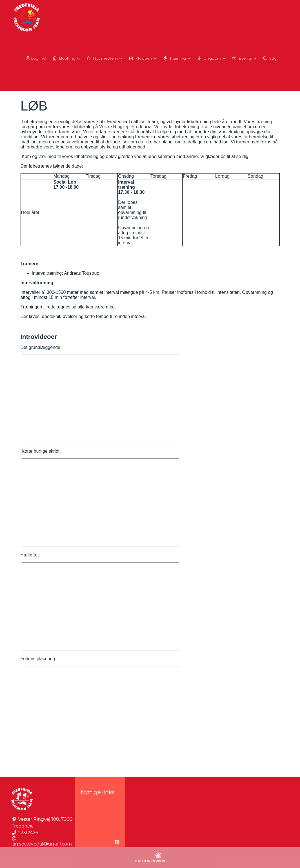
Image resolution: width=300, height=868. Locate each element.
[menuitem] (36, 58)
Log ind (35, 58)
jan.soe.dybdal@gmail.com (42, 844)
